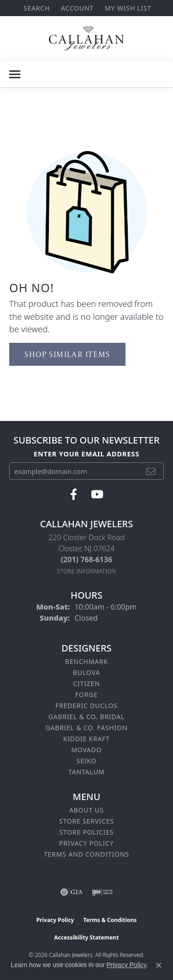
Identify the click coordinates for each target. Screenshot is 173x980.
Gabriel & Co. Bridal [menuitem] (86, 717)
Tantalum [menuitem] (86, 772)
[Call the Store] (87, 559)
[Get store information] (86, 571)
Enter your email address (86, 454)
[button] (36, 8)
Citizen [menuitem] (86, 683)
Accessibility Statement (86, 937)
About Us (86, 810)
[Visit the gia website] (72, 892)
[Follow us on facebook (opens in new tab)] (74, 495)
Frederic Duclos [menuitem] (86, 706)
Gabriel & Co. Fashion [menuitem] (87, 728)
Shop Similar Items (67, 354)
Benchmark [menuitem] (86, 661)
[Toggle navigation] (15, 74)
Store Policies (86, 832)
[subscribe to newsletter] (151, 471)
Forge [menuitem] (86, 695)
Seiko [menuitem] (87, 761)
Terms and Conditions (86, 854)
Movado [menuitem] (86, 750)
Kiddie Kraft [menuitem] (86, 739)
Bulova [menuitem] (86, 672)
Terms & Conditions (110, 920)
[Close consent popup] (159, 965)
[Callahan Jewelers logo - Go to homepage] (86, 38)
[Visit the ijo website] (102, 892)
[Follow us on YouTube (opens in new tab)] (97, 495)
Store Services (86, 821)
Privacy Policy (86, 843)
